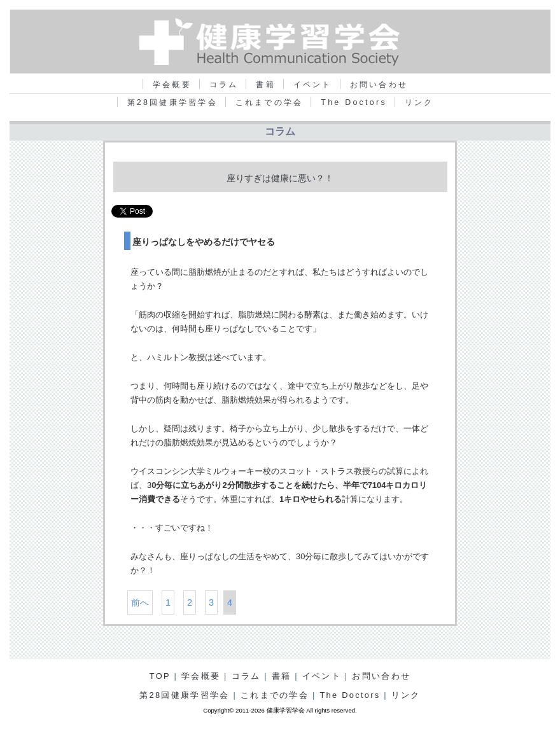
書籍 (266, 85)
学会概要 (172, 85)
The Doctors (354, 102)
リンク (419, 102)
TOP (160, 676)
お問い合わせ (379, 85)
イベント (313, 85)
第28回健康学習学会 (172, 102)
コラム (224, 85)
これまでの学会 (269, 102)
